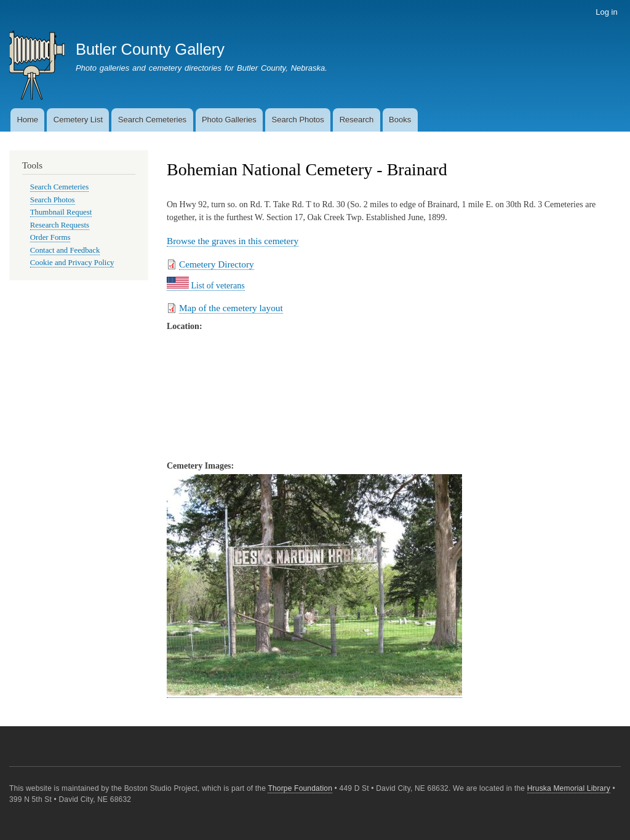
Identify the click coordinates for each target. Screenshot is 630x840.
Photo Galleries (229, 120)
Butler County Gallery (150, 49)
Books (400, 120)
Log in (606, 12)
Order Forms (50, 237)
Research (357, 120)
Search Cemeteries (152, 120)
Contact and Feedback (65, 250)
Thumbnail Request (61, 212)
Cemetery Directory (217, 264)
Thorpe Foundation (300, 788)
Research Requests (60, 225)
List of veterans (206, 286)
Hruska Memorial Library (569, 788)
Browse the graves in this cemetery (233, 241)
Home (27, 120)
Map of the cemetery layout (231, 308)
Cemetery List (78, 120)
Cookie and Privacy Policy (72, 263)
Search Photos (298, 120)
